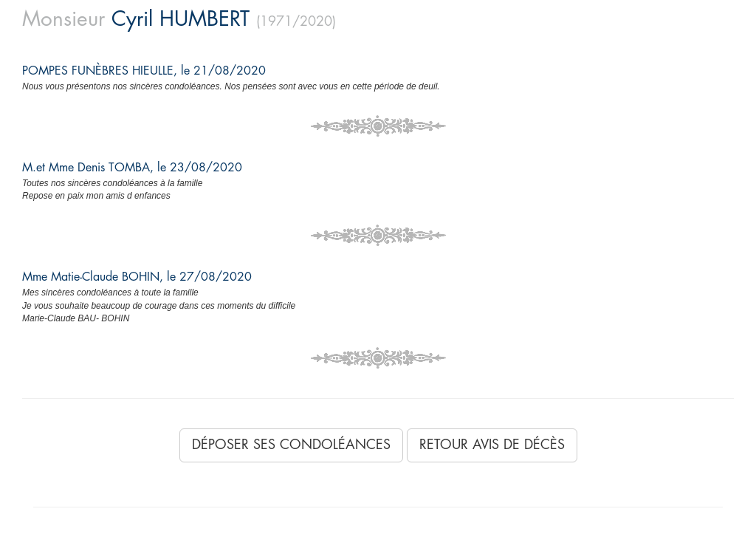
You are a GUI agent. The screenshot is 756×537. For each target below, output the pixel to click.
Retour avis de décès (492, 445)
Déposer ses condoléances (291, 445)
